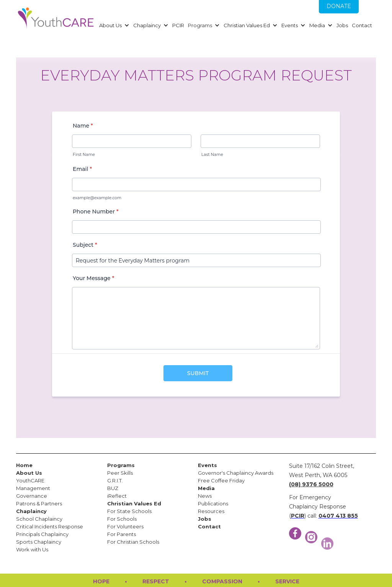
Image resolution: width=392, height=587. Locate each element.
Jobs (342, 25)
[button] (113, 25)
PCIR (178, 25)
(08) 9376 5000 (311, 484)
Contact (362, 25)
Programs (200, 25)
